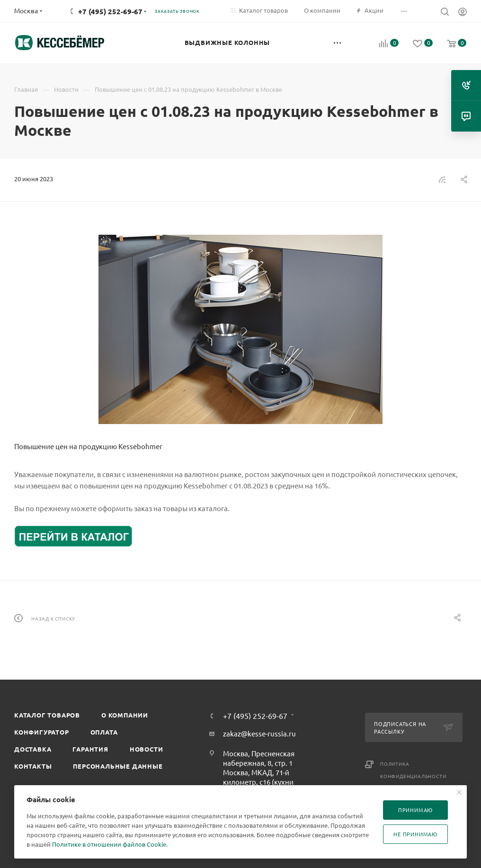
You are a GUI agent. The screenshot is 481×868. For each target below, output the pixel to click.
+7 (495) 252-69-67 (110, 11)
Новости (147, 749)
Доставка (33, 749)
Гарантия (90, 749)
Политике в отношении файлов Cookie (109, 844)
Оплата (104, 732)
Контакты (33, 766)
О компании (125, 715)
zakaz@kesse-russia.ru (259, 733)
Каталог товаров (47, 715)
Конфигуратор (42, 732)
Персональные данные (118, 766)
